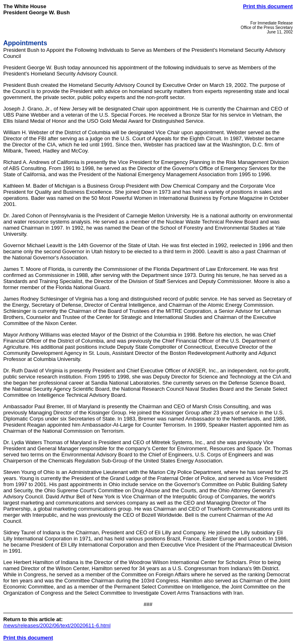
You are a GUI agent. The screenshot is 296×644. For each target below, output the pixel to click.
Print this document (268, 6)
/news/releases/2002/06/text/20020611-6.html (57, 625)
